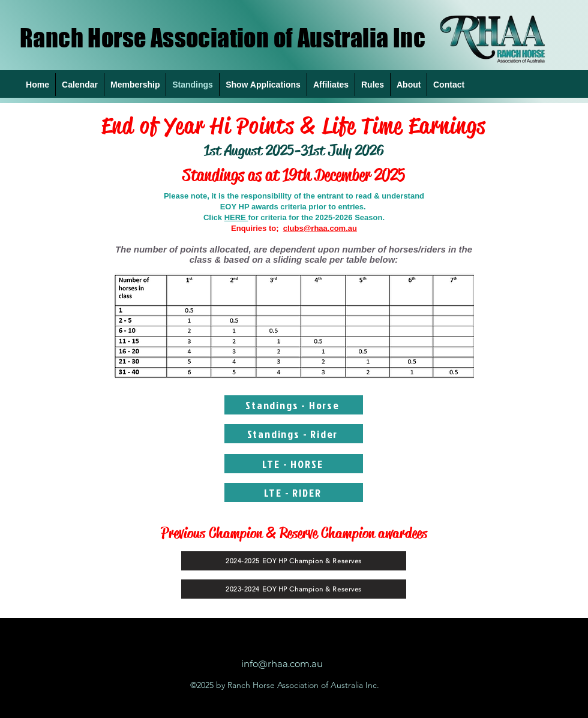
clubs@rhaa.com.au (320, 228)
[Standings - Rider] (294, 434)
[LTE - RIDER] (294, 492)
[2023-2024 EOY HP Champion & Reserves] (294, 589)
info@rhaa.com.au (282, 664)
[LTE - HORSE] (294, 464)
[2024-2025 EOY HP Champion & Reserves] (294, 561)
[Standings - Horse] (294, 405)
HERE (236, 217)
